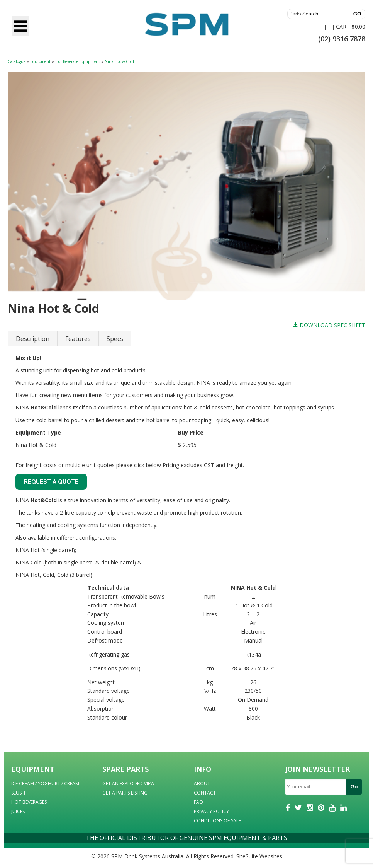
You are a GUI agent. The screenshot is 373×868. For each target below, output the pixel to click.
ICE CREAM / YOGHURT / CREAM (45, 784)
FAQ (198, 802)
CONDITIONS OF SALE (217, 821)
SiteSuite (247, 856)
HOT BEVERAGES (29, 802)
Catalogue (17, 61)
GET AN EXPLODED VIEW (128, 784)
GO (357, 14)
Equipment (40, 61)
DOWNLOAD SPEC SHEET (329, 325)
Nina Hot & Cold (119, 61)
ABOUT (202, 784)
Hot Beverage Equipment (78, 61)
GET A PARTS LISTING (125, 793)
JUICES (18, 811)
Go (354, 787)
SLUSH (18, 793)
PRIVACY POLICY (211, 811)
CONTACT (205, 793)
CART (343, 26)
